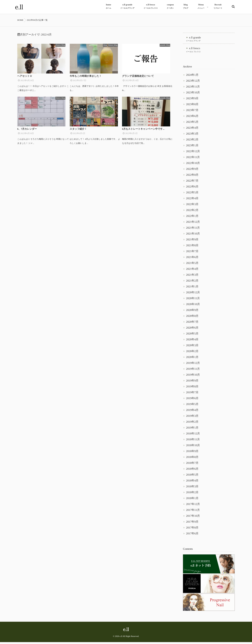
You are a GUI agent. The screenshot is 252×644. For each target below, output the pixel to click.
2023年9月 (192, 100)
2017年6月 (192, 535)
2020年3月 (192, 347)
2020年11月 (193, 300)
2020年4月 (192, 341)
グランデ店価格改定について (138, 78)
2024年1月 (192, 77)
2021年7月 (192, 253)
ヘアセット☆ (25, 78)
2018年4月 (192, 483)
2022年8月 (192, 177)
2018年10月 (193, 447)
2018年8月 (192, 459)
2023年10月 (193, 95)
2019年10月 (193, 377)
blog (109, 45)
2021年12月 (193, 224)
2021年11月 (193, 230)
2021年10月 (193, 236)
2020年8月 (192, 318)
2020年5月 (192, 336)
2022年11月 (193, 159)
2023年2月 (192, 142)
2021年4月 (192, 271)
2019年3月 (192, 418)
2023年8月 (192, 106)
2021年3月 (192, 277)
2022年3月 (192, 206)
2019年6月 (192, 400)
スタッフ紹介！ (78, 134)
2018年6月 (192, 471)
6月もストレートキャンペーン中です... (143, 134)
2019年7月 (192, 394)
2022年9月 (192, 171)
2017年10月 (193, 518)
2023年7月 (192, 112)
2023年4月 (192, 130)
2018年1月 (192, 500)
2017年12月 (193, 506)
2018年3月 (192, 488)
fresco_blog (64, 45)
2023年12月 (193, 83)
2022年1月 (192, 218)
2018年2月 (192, 494)
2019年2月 (192, 424)
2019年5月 (192, 406)
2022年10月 (193, 165)
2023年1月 (192, 147)
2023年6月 (192, 118)
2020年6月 (192, 330)
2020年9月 (192, 312)
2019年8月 (192, 388)
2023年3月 (192, 136)
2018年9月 (192, 453)
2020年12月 (193, 294)
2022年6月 (192, 189)
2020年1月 (192, 359)
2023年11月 (193, 89)
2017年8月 (192, 530)
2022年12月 (193, 153)
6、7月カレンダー (27, 134)
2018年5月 (192, 477)
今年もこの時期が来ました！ (86, 78)
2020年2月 (192, 353)
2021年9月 (192, 241)
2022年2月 (192, 212)
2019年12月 (193, 365)
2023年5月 (192, 124)
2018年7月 (192, 465)
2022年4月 (192, 200)
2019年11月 (193, 371)
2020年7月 (192, 324)
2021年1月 (192, 289)
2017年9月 (192, 524)
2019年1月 (192, 430)
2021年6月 (192, 259)
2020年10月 (193, 306)
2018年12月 (193, 436)
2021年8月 (192, 247)
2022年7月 (192, 183)
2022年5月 (192, 194)
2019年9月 (192, 383)
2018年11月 (193, 441)
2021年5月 (192, 265)
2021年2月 (192, 283)
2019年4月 (192, 412)
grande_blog (169, 45)
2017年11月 (193, 512)
